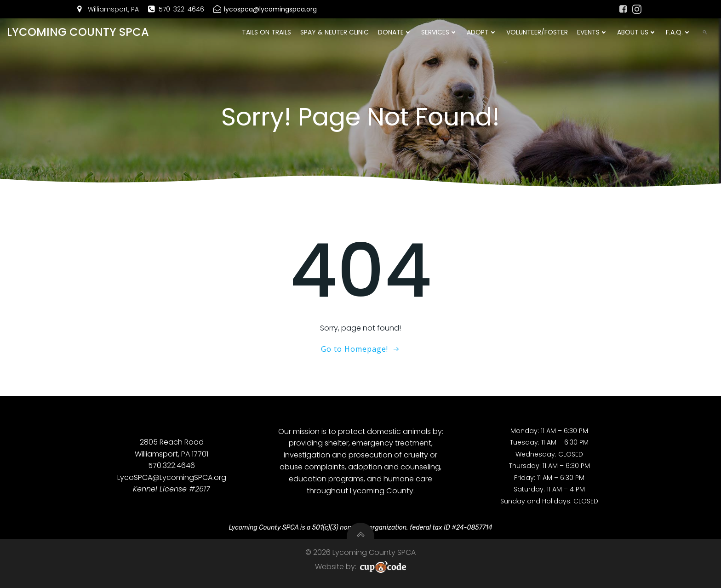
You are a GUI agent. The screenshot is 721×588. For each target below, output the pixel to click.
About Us (637, 32)
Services (439, 32)
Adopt (482, 32)
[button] (705, 32)
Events (592, 32)
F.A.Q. (678, 32)
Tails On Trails (266, 32)
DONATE (395, 32)
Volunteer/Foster (537, 32)
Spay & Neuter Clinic (335, 32)
